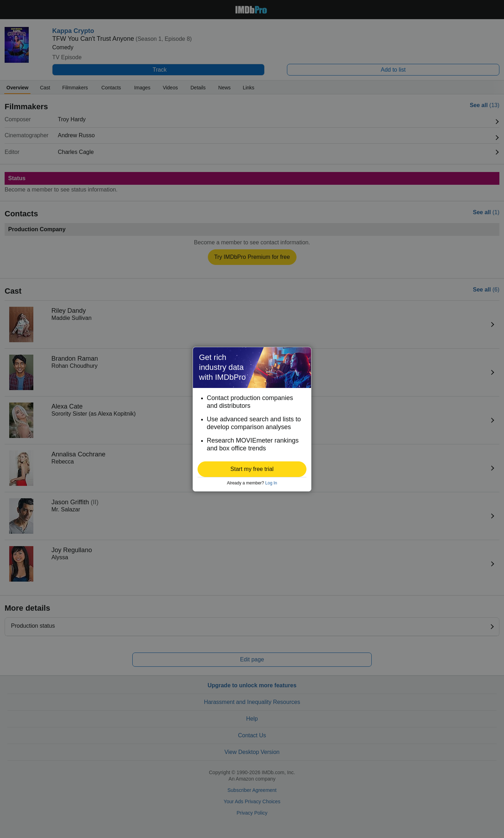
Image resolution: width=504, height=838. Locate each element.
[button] (252, 469)
